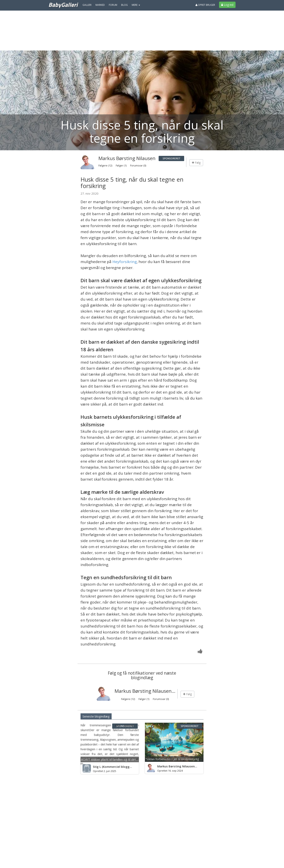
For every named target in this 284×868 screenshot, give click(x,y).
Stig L (97, 767)
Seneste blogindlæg (96, 716)
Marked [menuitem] (100, 5)
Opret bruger (205, 5)
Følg (196, 163)
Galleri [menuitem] (87, 5)
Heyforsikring (124, 262)
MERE (136, 5)
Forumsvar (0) (138, 165)
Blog (124, 5)
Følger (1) (121, 165)
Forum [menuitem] (113, 5)
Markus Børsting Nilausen (127, 158)
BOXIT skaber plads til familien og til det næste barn (117, 759)
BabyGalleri (63, 5)
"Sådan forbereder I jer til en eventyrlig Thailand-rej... (182, 759)
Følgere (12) (106, 165)
